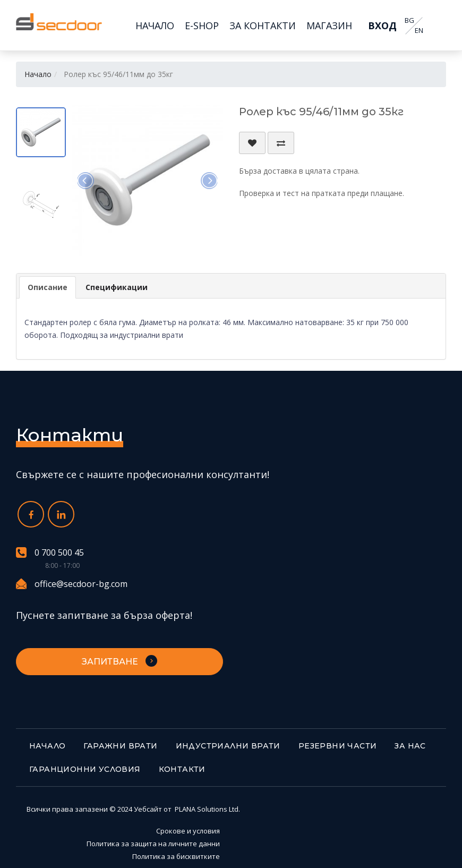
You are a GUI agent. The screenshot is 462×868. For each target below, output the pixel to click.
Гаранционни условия (85, 769)
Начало (38, 74)
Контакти (182, 769)
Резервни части (338, 746)
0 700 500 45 (50, 553)
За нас (410, 746)
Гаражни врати (120, 746)
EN (419, 31)
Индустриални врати (228, 746)
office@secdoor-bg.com (72, 584)
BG (409, 20)
